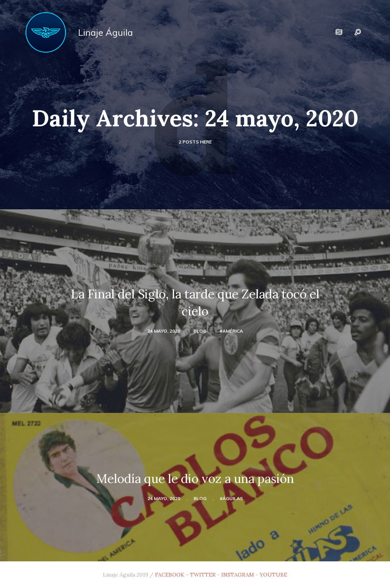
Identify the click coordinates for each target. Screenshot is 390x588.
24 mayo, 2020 (164, 331)
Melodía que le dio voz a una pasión (195, 479)
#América (231, 331)
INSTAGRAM (238, 575)
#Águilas (231, 498)
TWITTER (203, 575)
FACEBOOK (170, 575)
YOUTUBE (273, 575)
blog (200, 331)
